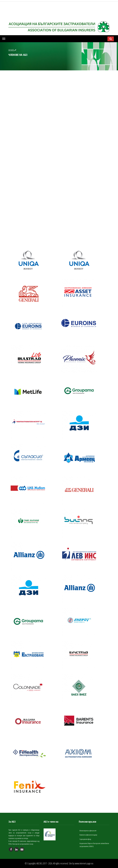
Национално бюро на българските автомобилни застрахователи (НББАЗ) (94, 845)
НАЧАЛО (13, 50)
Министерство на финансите (88, 831)
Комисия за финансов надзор (88, 835)
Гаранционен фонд (85, 839)
